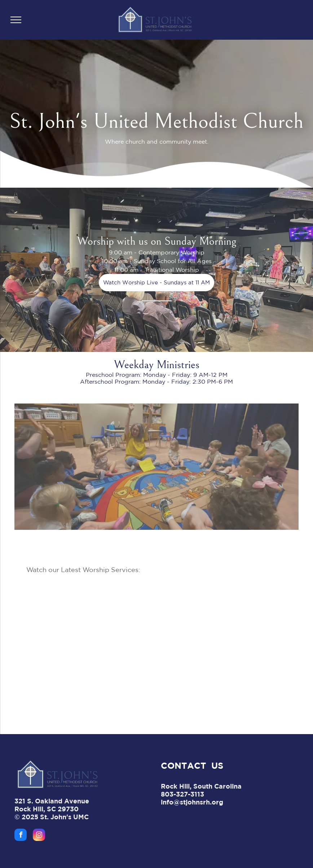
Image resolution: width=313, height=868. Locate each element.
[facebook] (21, 836)
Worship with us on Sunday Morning (157, 241)
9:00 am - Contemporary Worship (157, 252)
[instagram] (39, 836)
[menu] (16, 20)
